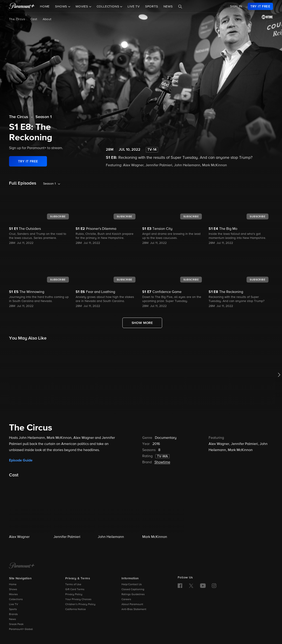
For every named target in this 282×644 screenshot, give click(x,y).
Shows (13, 589)
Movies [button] (82, 7)
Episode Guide (21, 460)
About (47, 19)
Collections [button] (108, 7)
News (168, 7)
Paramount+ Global (21, 629)
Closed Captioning (133, 589)
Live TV (134, 7)
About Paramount (132, 604)
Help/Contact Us (132, 585)
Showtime (162, 462)
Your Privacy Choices (78, 599)
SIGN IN (236, 6)
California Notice (76, 609)
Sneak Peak (16, 624)
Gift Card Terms (75, 589)
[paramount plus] (22, 6)
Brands (13, 614)
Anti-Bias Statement (134, 609)
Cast (34, 19)
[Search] (180, 7)
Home (45, 7)
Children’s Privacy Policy (80, 604)
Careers (126, 599)
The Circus (17, 19)
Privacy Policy (74, 594)
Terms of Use (73, 585)
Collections (16, 599)
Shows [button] (62, 7)
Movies (13, 594)
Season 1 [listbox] (49, 184)
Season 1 (44, 117)
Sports (152, 7)
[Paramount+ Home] (22, 566)
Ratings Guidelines (133, 594)
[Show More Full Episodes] (142, 323)
